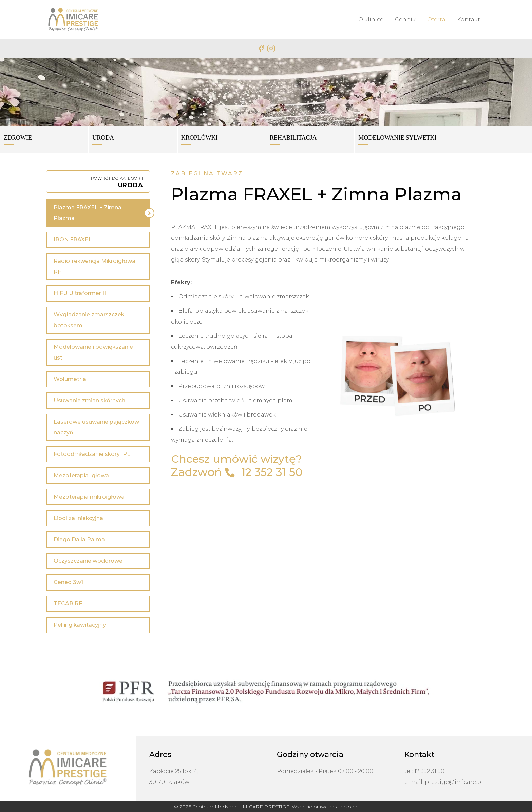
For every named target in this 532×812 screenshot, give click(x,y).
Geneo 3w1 (68, 582)
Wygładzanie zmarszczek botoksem (89, 320)
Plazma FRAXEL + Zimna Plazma (88, 213)
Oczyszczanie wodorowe (88, 561)
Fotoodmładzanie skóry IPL (92, 454)
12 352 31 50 (272, 472)
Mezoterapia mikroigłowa (89, 497)
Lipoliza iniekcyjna (78, 518)
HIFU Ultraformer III (81, 293)
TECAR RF (68, 604)
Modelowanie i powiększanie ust (93, 352)
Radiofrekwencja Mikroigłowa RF (94, 266)
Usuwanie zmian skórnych (89, 400)
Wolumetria (70, 379)
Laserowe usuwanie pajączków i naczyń (98, 427)
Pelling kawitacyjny (80, 625)
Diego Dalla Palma (79, 539)
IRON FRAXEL (73, 240)
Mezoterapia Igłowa (81, 475)
